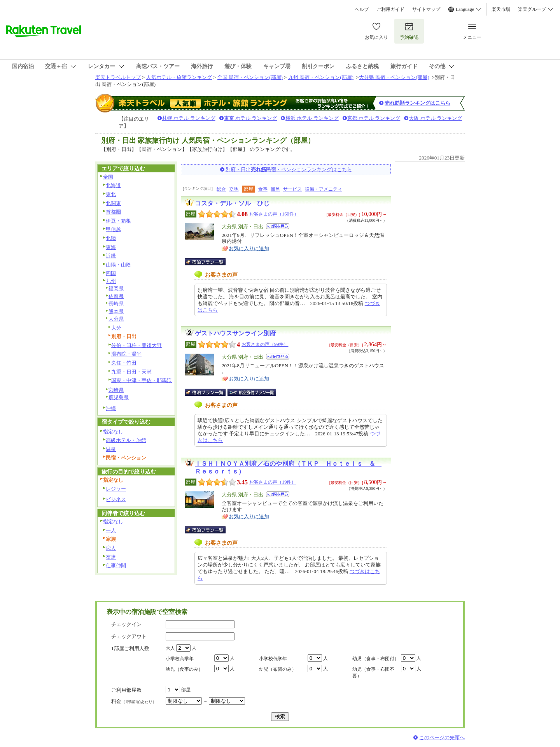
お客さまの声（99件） (265, 344)
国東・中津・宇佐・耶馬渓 (142, 380)
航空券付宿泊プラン (252, 392)
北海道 (113, 185)
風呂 (275, 189)
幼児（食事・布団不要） (373, 672)
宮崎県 (116, 390)
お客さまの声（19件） (273, 482)
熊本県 (116, 311)
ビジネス (116, 499)
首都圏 (113, 212)
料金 (134, 701)
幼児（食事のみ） (184, 669)
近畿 (111, 256)
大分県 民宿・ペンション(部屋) (394, 77)
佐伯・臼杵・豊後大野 (136, 345)
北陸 (111, 238)
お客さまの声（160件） (274, 214)
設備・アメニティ (324, 189)
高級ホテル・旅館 (126, 440)
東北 (111, 194)
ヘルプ (362, 9)
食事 (263, 189)
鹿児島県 (119, 397)
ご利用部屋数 (126, 690)
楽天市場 (501, 9)
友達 (111, 557)
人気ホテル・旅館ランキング (179, 77)
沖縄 (111, 408)
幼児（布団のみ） (278, 669)
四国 (111, 273)
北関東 (113, 203)
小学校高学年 (180, 659)
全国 (108, 177)
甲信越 (113, 229)
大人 (170, 648)
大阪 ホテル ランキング (435, 118)
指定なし (113, 432)
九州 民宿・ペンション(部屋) (321, 77)
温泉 (111, 449)
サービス (292, 189)
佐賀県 (116, 296)
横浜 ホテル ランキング (312, 118)
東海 (111, 247)
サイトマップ (426, 9)
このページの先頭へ (442, 737)
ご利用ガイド (390, 9)
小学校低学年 (273, 659)
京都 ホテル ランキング (374, 118)
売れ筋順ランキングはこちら (417, 103)
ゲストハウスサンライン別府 (235, 333)
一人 (111, 530)
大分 (116, 328)
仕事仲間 (116, 566)
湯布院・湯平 (126, 354)
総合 (221, 189)
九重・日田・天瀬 (131, 372)
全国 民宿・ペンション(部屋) (250, 77)
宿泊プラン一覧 (209, 262)
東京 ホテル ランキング (251, 118)
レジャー (116, 489)
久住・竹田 (124, 363)
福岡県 (116, 288)
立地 (234, 189)
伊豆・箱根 (118, 221)
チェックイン (126, 624)
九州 (111, 281)
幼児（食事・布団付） (376, 659)
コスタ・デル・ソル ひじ (232, 203)
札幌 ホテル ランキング (189, 118)
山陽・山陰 (118, 265)
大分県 (116, 319)
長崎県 (116, 304)
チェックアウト (129, 636)
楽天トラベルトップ (118, 77)
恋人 (111, 548)
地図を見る (278, 226)
